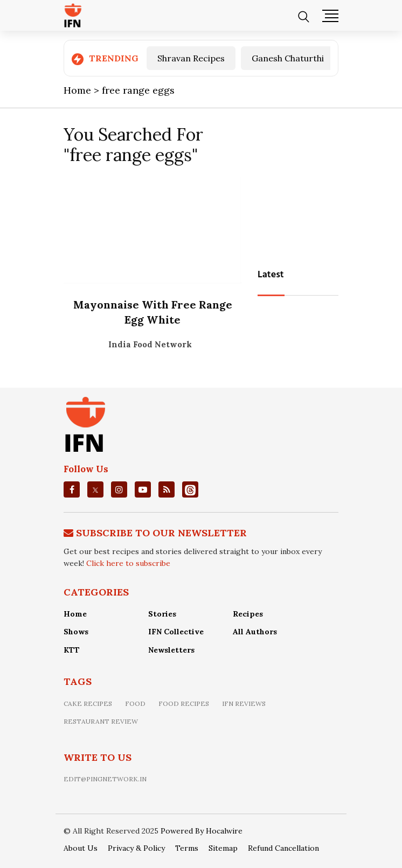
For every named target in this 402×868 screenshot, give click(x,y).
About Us (81, 848)
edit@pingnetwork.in (105, 779)
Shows (76, 632)
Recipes (248, 614)
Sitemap (223, 848)
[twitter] (95, 489)
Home (75, 614)
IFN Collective (176, 632)
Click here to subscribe (128, 563)
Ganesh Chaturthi (288, 58)
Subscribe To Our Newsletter (161, 533)
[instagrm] (119, 489)
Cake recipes (88, 703)
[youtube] (143, 489)
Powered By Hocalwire (202, 831)
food (135, 703)
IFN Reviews (244, 703)
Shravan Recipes (191, 58)
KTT (72, 650)
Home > (83, 90)
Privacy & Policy (136, 848)
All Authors (255, 632)
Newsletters (171, 650)
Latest (271, 275)
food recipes (184, 703)
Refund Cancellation (283, 848)
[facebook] (72, 489)
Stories (162, 614)
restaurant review (101, 721)
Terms (187, 848)
